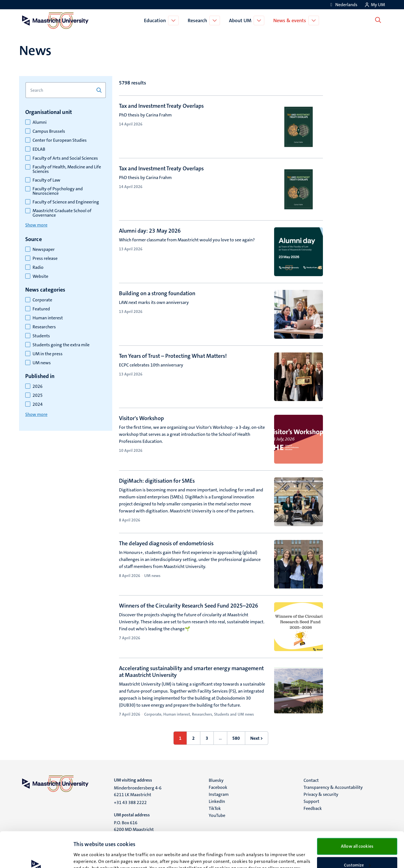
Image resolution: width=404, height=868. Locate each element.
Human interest (48, 318)
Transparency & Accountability (333, 787)
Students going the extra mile (61, 345)
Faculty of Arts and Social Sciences (65, 158)
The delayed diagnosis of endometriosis (166, 543)
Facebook (218, 787)
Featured (41, 309)
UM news (42, 363)
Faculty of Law (46, 180)
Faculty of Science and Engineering (66, 202)
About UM (241, 20)
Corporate (42, 300)
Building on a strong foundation (157, 293)
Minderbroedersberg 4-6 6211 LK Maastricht (138, 791)
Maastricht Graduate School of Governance (62, 213)
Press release (45, 258)
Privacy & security (321, 794)
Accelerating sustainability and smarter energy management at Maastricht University (191, 672)
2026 (38, 386)
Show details (85, 857)
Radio (38, 267)
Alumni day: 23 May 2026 (150, 231)
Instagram (219, 794)
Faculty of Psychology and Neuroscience (58, 191)
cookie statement (138, 842)
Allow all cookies (357, 813)
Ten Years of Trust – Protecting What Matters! (173, 356)
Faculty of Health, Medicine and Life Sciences (67, 169)
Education (156, 20)
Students (41, 336)
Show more (36, 225)
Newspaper (44, 249)
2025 (38, 395)
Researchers (44, 327)
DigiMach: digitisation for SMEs (157, 481)
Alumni (40, 122)
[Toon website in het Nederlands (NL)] (343, 5)
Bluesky (216, 780)
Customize (357, 832)
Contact (311, 780)
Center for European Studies (60, 140)
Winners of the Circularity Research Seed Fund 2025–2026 (189, 606)
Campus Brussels (49, 131)
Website (40, 276)
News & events (291, 20)
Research (198, 20)
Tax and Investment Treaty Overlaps (161, 106)
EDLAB (39, 149)
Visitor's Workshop (141, 418)
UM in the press (48, 354)
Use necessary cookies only (357, 850)
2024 (38, 404)
